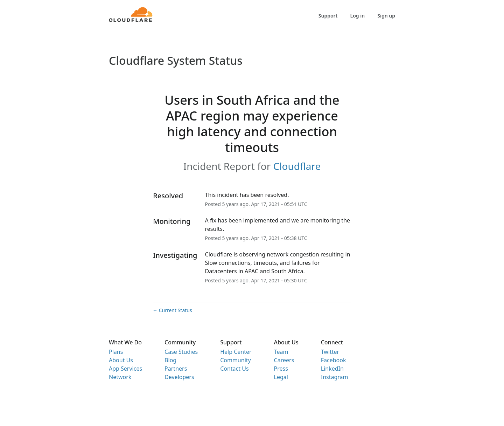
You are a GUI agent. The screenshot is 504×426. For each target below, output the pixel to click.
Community (236, 360)
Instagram (335, 377)
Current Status (172, 310)
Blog (170, 360)
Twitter (330, 352)
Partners (176, 369)
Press (281, 369)
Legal (281, 377)
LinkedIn (332, 369)
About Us (121, 360)
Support (328, 16)
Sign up (386, 16)
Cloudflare (297, 166)
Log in (358, 16)
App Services (125, 369)
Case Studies (181, 352)
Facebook (334, 360)
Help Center (236, 352)
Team (281, 352)
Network (120, 377)
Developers (179, 377)
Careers (284, 360)
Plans (116, 352)
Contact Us (234, 369)
